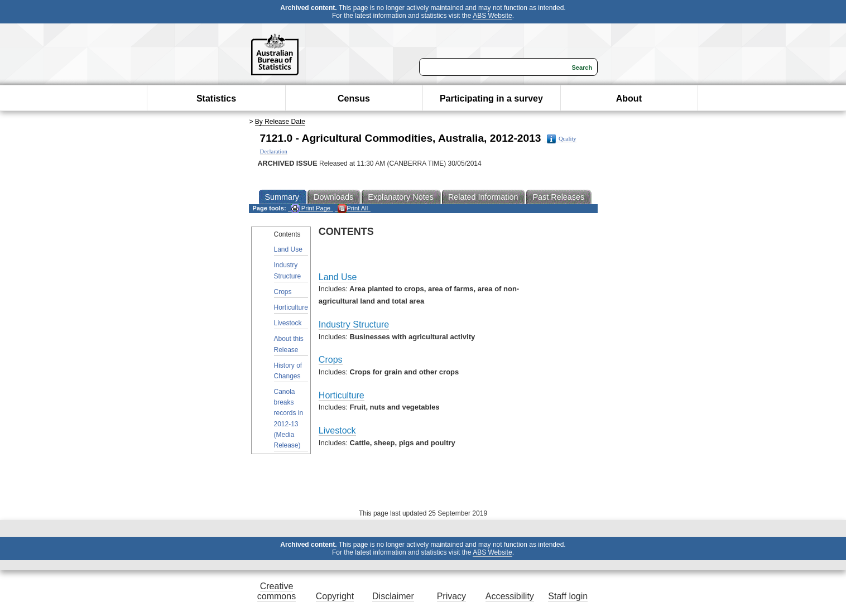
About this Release (289, 344)
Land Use (288, 249)
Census (354, 98)
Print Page (311, 208)
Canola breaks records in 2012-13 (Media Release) (289, 418)
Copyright (335, 596)
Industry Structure (288, 270)
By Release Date (280, 122)
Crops (283, 292)
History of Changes (288, 371)
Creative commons (277, 591)
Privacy (451, 596)
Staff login (568, 596)
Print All (353, 208)
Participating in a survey (491, 98)
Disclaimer (393, 596)
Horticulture (291, 307)
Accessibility (510, 596)
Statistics (216, 98)
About (629, 98)
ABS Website (492, 16)
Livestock (288, 323)
